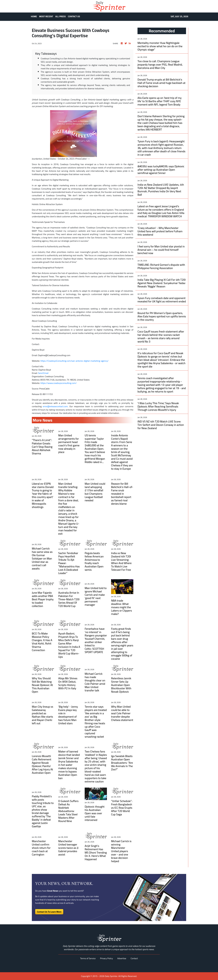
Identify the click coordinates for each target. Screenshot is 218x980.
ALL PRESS (61, 16)
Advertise (122, 958)
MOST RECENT (46, 16)
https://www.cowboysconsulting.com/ (59, 383)
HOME (34, 16)
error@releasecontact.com (55, 406)
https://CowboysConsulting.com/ (56, 361)
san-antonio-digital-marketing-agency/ (90, 361)
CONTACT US (74, 16)
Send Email (43, 373)
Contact (134, 958)
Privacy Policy (106, 958)
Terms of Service (88, 958)
